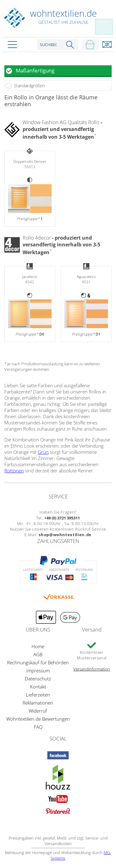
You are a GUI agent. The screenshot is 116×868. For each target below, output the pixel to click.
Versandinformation (92, 669)
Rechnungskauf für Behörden (38, 662)
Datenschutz (38, 679)
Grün (43, 452)
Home (38, 646)
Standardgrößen (29, 86)
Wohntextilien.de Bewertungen (38, 719)
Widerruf (38, 711)
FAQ (38, 727)
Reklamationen (38, 703)
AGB (38, 654)
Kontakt (38, 687)
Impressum (38, 671)
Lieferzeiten (38, 695)
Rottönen (14, 471)
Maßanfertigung (35, 70)
